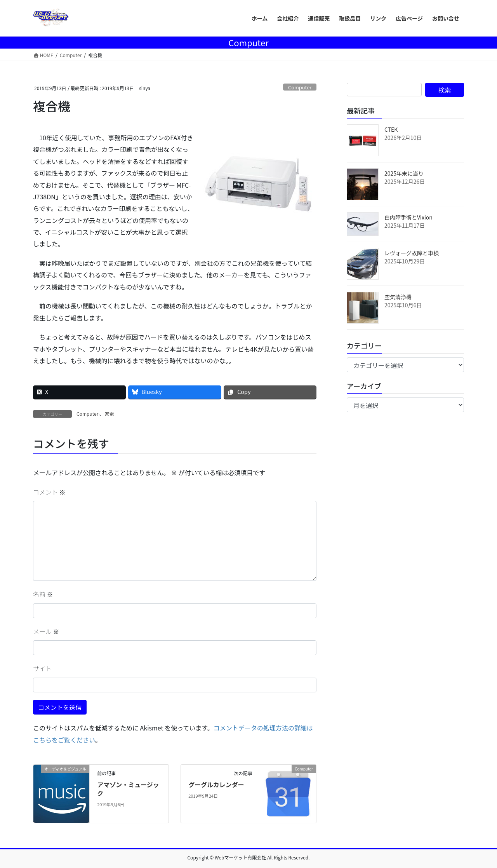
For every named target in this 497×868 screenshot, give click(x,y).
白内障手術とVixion (408, 217)
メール (46, 631)
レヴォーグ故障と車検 (412, 253)
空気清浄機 (398, 297)
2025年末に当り (404, 173)
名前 (43, 594)
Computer (300, 87)
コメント (49, 492)
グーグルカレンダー (216, 784)
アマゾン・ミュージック (128, 789)
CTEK (391, 129)
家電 (109, 414)
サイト (42, 668)
